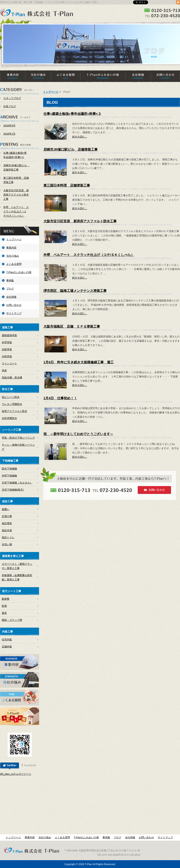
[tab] (10, 766)
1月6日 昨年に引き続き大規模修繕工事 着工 (79, 362)
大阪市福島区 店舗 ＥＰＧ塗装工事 (72, 327)
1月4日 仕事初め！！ (60, 398)
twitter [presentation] (10, 766)
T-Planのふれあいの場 (103, 76)
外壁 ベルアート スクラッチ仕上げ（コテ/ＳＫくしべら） (16, 211)
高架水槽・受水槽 (12, 378)
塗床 (4, 371)
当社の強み (38, 76)
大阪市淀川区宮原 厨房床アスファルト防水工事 (16, 195)
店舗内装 (7, 647)
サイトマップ (14, 313)
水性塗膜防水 (9, 418)
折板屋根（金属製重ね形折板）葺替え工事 (17, 577)
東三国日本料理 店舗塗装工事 (16, 180)
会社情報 (138, 76)
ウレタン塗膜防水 (12, 404)
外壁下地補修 (9, 476)
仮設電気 (7, 523)
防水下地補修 (9, 469)
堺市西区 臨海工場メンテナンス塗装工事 (75, 291)
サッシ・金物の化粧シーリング (18, 447)
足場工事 (7, 516)
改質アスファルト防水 (14, 411)
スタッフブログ (12, 98)
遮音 (4, 613)
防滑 (4, 606)
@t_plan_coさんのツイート (16, 774)
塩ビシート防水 (11, 397)
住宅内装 (7, 640)
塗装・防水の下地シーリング (18, 438)
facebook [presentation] (29, 766)
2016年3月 (9, 126)
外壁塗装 (7, 342)
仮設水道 (7, 530)
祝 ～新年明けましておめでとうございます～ (78, 434)
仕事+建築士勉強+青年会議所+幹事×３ (15, 155)
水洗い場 (7, 544)
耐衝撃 (6, 599)
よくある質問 (66, 76)
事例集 (10, 280)
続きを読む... (80, 137)
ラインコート (9, 363)
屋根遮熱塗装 (9, 335)
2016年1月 (9, 134)
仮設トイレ (8, 537)
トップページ (14, 239)
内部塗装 (7, 349)
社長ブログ (10, 106)
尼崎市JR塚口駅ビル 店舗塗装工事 (16, 168)
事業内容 (13, 76)
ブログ (10, 289)
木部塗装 (7, 356)
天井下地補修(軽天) (13, 490)
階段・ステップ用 (12, 620)
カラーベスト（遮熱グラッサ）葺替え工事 (17, 566)
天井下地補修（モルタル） (17, 483)
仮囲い (6, 509)
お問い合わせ (165, 76)
